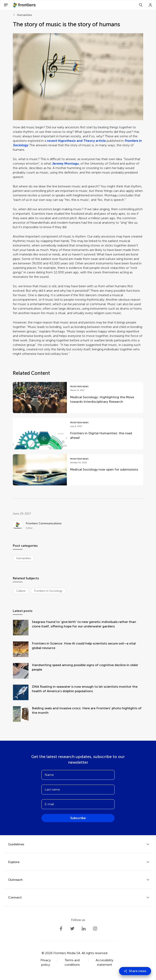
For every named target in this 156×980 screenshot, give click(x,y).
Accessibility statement (105, 962)
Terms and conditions (72, 962)
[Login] (151, 5)
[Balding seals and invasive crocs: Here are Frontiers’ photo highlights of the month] (22, 714)
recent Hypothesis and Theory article (76, 141)
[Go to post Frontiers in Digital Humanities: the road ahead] (78, 434)
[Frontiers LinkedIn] (84, 929)
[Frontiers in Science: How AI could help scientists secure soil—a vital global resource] (22, 650)
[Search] (141, 5)
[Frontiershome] (25, 5)
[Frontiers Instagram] (95, 929)
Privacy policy (46, 962)
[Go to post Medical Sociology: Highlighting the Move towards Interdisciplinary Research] (78, 398)
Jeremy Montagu (65, 163)
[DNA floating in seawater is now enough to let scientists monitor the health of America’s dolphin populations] (22, 693)
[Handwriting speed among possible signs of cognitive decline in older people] (22, 671)
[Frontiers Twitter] (72, 929)
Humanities (24, 15)
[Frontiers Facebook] (61, 929)
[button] (78, 77)
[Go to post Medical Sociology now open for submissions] (78, 470)
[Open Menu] (6, 5)
